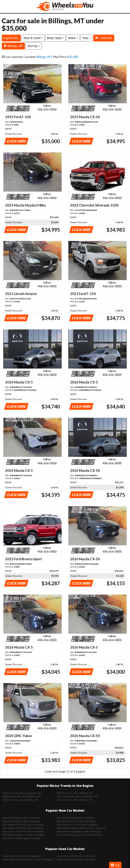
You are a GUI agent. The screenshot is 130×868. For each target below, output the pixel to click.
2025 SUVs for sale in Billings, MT (20, 800)
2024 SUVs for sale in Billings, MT (75, 800)
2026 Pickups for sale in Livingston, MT (77, 797)
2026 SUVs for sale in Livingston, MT (22, 793)
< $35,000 (104, 38)
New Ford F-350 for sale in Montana (21, 838)
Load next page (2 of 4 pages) (65, 772)
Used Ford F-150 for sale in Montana (76, 860)
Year (86, 38)
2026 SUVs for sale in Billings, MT (75, 793)
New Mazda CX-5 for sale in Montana (76, 821)
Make (73, 38)
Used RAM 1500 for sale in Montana (76, 856)
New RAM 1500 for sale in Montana (75, 818)
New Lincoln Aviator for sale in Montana (23, 831)
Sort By (34, 46)
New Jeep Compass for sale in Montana (24, 835)
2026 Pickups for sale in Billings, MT (22, 797)
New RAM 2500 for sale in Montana (21, 818)
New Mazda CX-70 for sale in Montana (77, 825)
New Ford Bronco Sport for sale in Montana (79, 835)
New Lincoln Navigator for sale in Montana (79, 831)
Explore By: (11, 38)
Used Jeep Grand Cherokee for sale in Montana (28, 860)
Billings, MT (13, 46)
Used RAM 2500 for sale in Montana (22, 856)
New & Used (33, 38)
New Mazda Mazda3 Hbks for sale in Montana (81, 828)
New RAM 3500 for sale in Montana (21, 821)
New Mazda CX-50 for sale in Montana (23, 825)
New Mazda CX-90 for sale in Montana (23, 828)
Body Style (55, 38)
